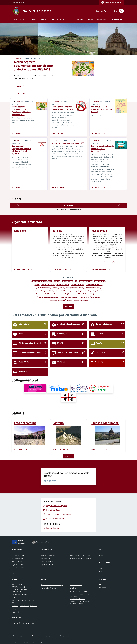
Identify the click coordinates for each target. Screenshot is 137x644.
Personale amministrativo (20, 568)
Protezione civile (88, 294)
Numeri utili (15, 612)
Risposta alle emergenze (45, 297)
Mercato (39, 294)
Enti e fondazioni (17, 561)
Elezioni (68, 287)
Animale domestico (68, 281)
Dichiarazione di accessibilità (79, 591)
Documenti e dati (17, 558)
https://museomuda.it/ (107, 262)
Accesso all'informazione (39, 281)
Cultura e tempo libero (48, 561)
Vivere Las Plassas (57, 19)
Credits (48, 636)
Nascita (50, 294)
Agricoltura (57, 281)
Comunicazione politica (44, 287)
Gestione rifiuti (38, 291)
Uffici (13, 574)
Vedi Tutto (68, 456)
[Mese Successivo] (119, 205)
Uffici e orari (15, 609)
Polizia (80, 294)
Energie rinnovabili (78, 287)
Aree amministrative (18, 555)
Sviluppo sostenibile (72, 297)
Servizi (43, 19)
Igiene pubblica (48, 291)
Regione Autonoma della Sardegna (52, 585)
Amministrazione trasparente (79, 594)
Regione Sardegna (18, 2)
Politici (14, 571)
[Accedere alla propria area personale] (111, 2)
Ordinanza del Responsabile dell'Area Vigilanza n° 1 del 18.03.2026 (21, 150)
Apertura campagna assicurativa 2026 (68, 143)
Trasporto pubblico (72, 300)
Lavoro (93, 291)
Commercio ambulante (77, 284)
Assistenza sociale (99, 281)
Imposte (67, 291)
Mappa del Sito (64, 636)
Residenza (98, 294)
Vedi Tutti (68, 306)
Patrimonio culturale (60, 294)
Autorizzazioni (45, 558)
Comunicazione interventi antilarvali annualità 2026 (62, 108)
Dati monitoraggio (17, 636)
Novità (34, 19)
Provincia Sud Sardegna (48, 588)
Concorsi (55, 287)
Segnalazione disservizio (78, 599)
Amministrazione (20, 19)
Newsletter (103, 587)
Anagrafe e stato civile (48, 555)
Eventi (101, 571)
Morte (45, 294)
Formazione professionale (93, 287)
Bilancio (37, 284)
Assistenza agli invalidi (86, 281)
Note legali (73, 588)
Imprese (73, 291)
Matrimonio (100, 291)
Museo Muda (101, 20)
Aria (76, 281)
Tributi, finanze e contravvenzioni (80, 558)
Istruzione (80, 20)
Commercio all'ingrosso (48, 284)
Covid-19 (62, 287)
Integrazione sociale (83, 291)
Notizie (101, 555)
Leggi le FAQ (74, 596)
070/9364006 (22, 595)
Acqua (50, 281)
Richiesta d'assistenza (77, 604)
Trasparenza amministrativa (57, 300)
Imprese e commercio (48, 565)
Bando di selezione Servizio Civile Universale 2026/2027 (103, 149)
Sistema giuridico (59, 297)
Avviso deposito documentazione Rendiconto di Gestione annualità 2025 (33, 66)
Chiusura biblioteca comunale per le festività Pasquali (101, 109)
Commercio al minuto (63, 284)
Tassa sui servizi (85, 297)
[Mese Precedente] (18, 205)
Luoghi (101, 568)
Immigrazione (59, 291)
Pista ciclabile (72, 294)
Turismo (90, 20)
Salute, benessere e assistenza (80, 555)
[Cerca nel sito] (121, 11)
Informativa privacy (76, 585)
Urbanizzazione (84, 300)
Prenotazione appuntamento (79, 601)
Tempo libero (95, 297)
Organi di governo (17, 565)
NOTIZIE (19, 59)
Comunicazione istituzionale (94, 284)
